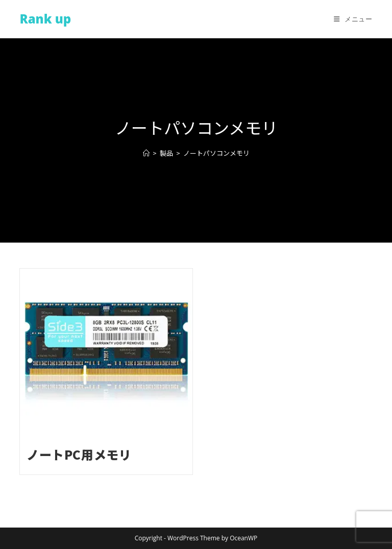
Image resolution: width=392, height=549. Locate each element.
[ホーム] (146, 153)
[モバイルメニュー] (353, 19)
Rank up (45, 19)
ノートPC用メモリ (79, 454)
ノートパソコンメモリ (216, 153)
